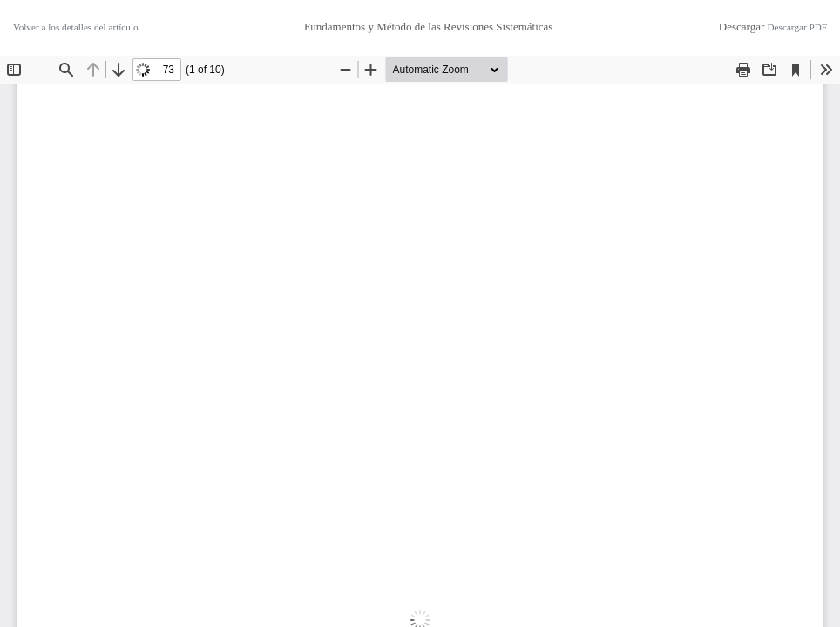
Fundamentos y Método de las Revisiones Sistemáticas (428, 27)
